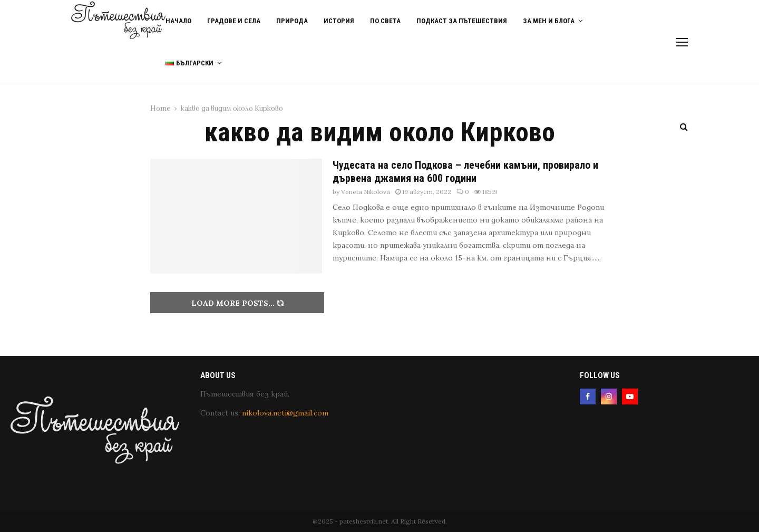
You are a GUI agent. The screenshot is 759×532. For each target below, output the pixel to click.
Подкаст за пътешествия (462, 21)
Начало (178, 21)
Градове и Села (234, 21)
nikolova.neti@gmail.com (285, 413)
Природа (292, 21)
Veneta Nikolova (366, 192)
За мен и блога (549, 21)
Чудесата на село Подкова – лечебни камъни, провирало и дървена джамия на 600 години (465, 172)
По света (385, 21)
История (339, 21)
